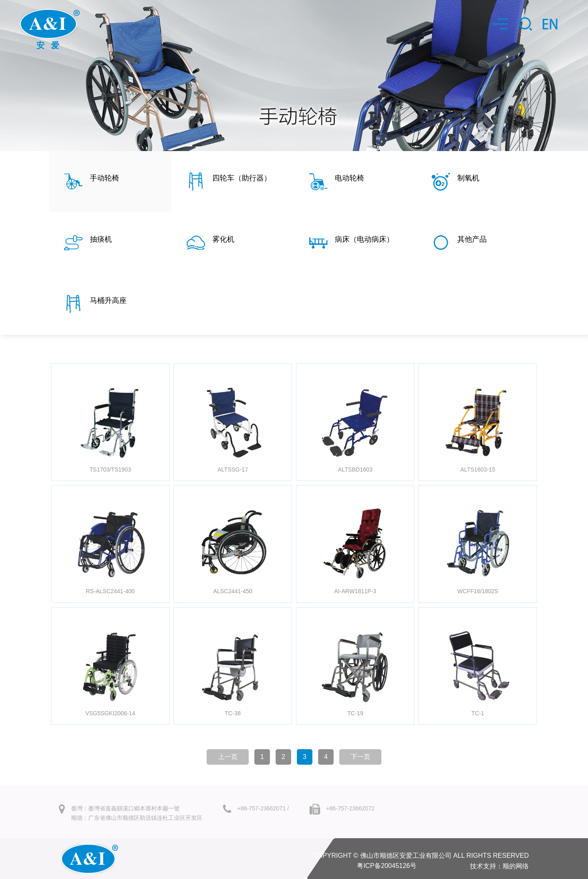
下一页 (361, 757)
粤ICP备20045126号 (387, 866)
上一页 (228, 757)
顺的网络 (516, 866)
